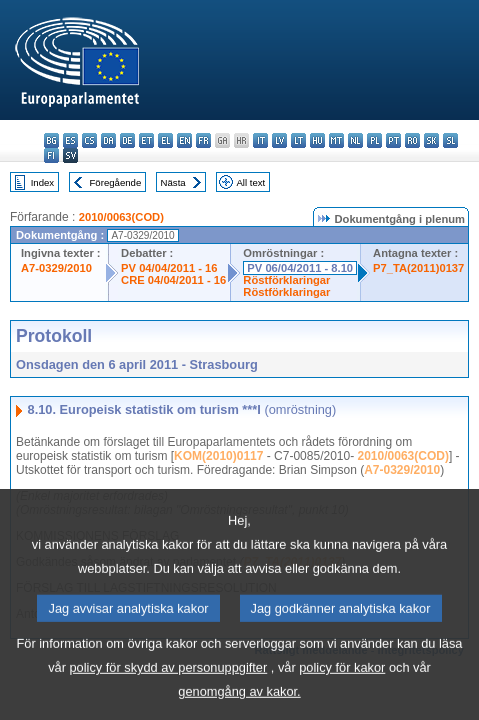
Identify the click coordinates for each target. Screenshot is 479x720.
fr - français (203, 140)
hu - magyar (317, 140)
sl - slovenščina (450, 140)
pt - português (393, 140)
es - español (70, 140)
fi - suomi (51, 155)
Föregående (116, 182)
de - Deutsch (127, 140)
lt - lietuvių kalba (298, 140)
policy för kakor (342, 693)
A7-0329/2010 (56, 268)
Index (42, 182)
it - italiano (260, 140)
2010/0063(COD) (121, 217)
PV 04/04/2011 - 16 (169, 268)
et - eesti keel (146, 140)
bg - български (51, 140)
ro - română (412, 140)
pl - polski (374, 140)
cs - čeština (89, 140)
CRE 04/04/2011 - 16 (173, 280)
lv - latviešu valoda (279, 140)
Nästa (173, 182)
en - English (184, 140)
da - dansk (108, 140)
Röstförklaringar (286, 280)
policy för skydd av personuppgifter (168, 693)
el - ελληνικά (165, 140)
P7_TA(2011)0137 (418, 268)
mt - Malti (336, 140)
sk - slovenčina (431, 140)
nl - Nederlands (355, 140)
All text (250, 182)
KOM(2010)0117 (218, 456)
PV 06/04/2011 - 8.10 (300, 268)
